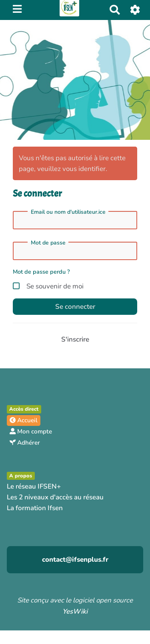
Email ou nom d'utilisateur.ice (68, 212)
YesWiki (75, 611)
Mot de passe (48, 243)
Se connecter (75, 307)
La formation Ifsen (35, 508)
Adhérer (25, 443)
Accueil (24, 420)
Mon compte (31, 431)
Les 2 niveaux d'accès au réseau (55, 497)
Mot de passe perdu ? (41, 272)
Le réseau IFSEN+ (34, 486)
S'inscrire (75, 339)
